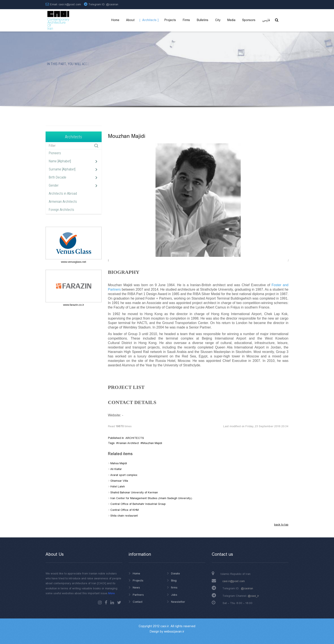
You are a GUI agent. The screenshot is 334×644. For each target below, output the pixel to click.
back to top (281, 525)
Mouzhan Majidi (152, 443)
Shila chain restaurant (124, 516)
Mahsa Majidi (119, 463)
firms (174, 588)
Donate (176, 574)
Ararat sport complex (124, 475)
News (136, 588)
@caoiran (112, 4)
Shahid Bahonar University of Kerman (134, 493)
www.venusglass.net (73, 262)
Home (136, 574)
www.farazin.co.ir (73, 305)
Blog (174, 581)
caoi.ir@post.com (234, 581)
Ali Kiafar (116, 469)
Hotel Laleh (118, 487)
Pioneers (55, 153)
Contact (138, 602)
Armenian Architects (63, 202)
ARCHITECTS (135, 438)
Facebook (106, 603)
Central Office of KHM (125, 510)
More (112, 593)
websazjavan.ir (174, 632)
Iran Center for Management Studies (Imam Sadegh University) (151, 498)
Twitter (119, 603)
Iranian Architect (128, 443)
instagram (100, 603)
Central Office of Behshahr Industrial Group (138, 504)
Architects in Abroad (63, 193)
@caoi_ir (253, 596)
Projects (138, 581)
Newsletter (178, 602)
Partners (138, 595)
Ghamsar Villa (119, 481)
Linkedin (112, 603)
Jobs (174, 595)
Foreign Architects (61, 210)
